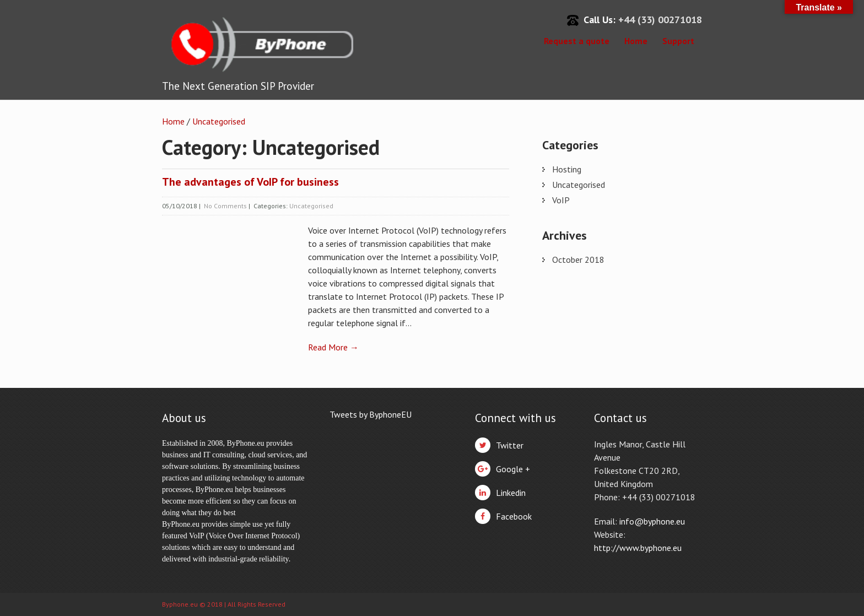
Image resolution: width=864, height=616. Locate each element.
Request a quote (577, 41)
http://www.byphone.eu (638, 548)
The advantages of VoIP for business (250, 182)
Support (678, 41)
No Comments (225, 206)
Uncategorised (219, 121)
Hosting (567, 169)
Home (636, 41)
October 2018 (578, 260)
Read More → (333, 347)
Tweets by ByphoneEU (371, 414)
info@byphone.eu (652, 521)
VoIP (561, 200)
